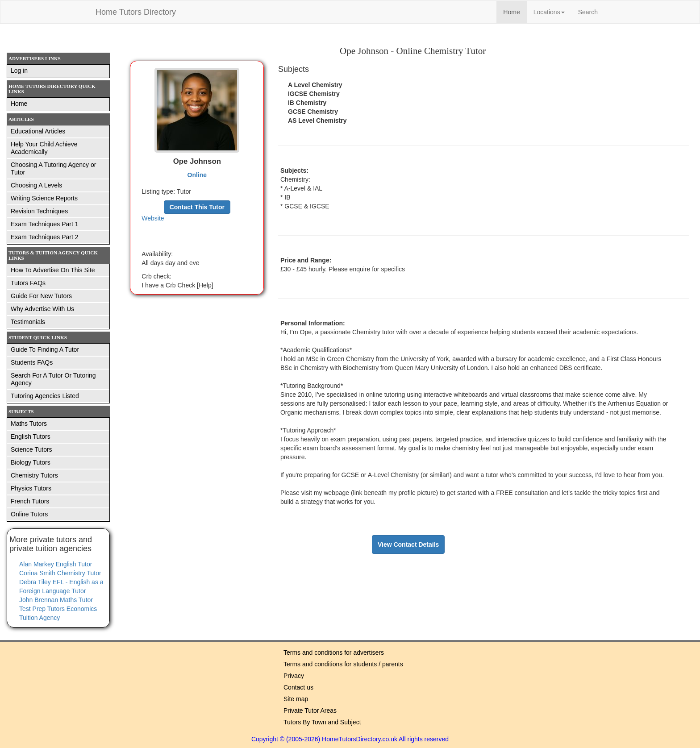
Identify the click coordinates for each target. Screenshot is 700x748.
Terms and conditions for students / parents (343, 664)
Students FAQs (32, 362)
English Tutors (31, 436)
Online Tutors (29, 514)
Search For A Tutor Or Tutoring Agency (53, 379)
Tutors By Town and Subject (322, 722)
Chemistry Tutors (34, 475)
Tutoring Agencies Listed (45, 396)
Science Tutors (31, 449)
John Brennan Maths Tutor (56, 600)
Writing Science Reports (44, 198)
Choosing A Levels (36, 185)
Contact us (298, 687)
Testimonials (28, 322)
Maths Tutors (29, 424)
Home (515, 11)
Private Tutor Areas (310, 711)
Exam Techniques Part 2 (45, 237)
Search (588, 12)
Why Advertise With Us (42, 309)
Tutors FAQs (28, 283)
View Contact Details (408, 544)
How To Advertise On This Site (53, 270)
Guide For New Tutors (41, 296)
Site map (296, 699)
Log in (19, 71)
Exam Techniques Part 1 (45, 224)
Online (197, 175)
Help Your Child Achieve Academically (44, 148)
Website (153, 218)
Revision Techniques (39, 211)
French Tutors (30, 501)
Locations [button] (549, 12)
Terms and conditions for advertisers (334, 652)
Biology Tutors (31, 462)
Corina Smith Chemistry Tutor (60, 573)
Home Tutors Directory (136, 12)
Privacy (294, 676)
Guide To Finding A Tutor (45, 349)
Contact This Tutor (197, 207)
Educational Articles (38, 131)
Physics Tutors (31, 488)
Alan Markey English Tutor (56, 564)
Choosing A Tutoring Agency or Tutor (53, 168)
